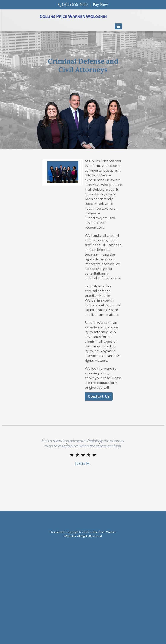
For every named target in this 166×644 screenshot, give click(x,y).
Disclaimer (57, 532)
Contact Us (99, 396)
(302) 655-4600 (75, 4)
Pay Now (100, 4)
